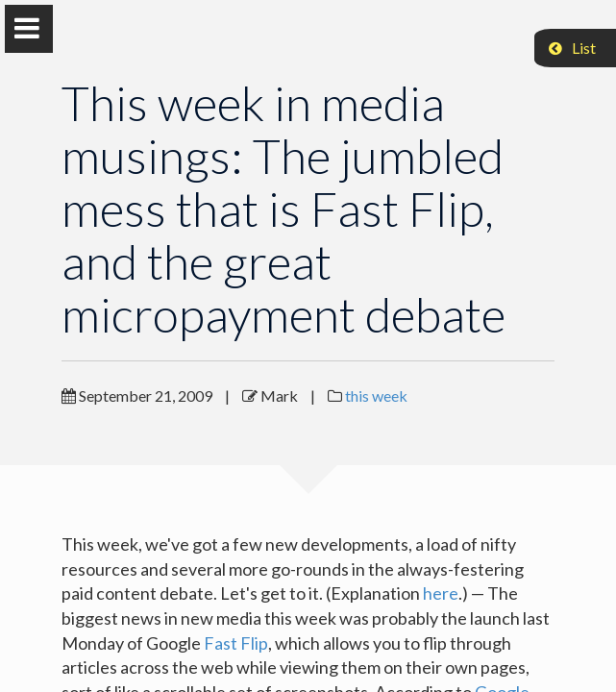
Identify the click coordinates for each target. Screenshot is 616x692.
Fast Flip (236, 643)
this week (376, 395)
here (441, 593)
